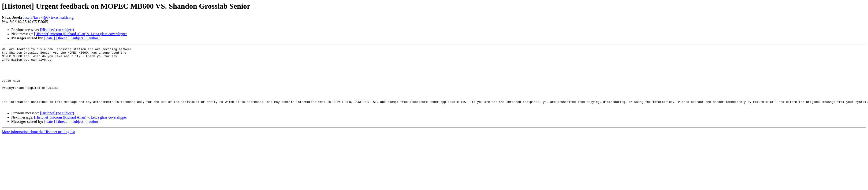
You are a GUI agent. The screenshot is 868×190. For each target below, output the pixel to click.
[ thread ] (63, 38)
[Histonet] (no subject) (57, 30)
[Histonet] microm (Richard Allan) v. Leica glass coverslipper (81, 34)
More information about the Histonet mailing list (38, 143)
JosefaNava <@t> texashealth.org (48, 17)
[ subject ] (78, 38)
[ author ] (93, 38)
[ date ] (50, 38)
